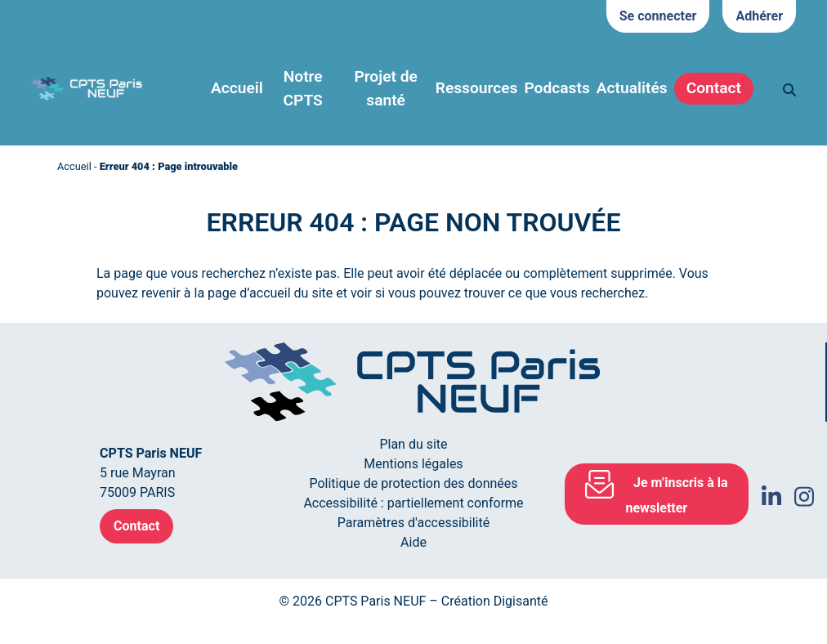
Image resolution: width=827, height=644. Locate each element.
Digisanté (521, 601)
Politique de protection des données (413, 483)
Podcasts (557, 88)
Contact (714, 88)
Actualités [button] (632, 88)
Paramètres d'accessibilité (413, 523)
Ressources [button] (477, 88)
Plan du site (413, 444)
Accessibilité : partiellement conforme (413, 503)
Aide (413, 542)
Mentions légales (413, 464)
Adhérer (759, 16)
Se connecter (658, 16)
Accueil (237, 88)
